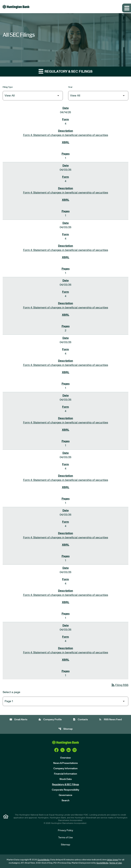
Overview (65, 758)
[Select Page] (65, 701)
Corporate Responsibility (65, 790)
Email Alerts (18, 719)
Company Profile (50, 719)
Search (65, 801)
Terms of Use (65, 838)
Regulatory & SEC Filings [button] (65, 71)
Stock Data (65, 779)
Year (70, 87)
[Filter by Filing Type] (33, 96)
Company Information (65, 769)
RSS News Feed (110, 719)
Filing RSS (120, 685)
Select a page (11, 692)
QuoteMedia (43, 860)
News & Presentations (65, 763)
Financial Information (65, 774)
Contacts (80, 719)
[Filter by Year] (98, 96)
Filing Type (8, 87)
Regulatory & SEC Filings (65, 785)
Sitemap (65, 729)
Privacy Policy (65, 830)
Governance (65, 795)
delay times (113, 860)
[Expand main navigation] (127, 8)
